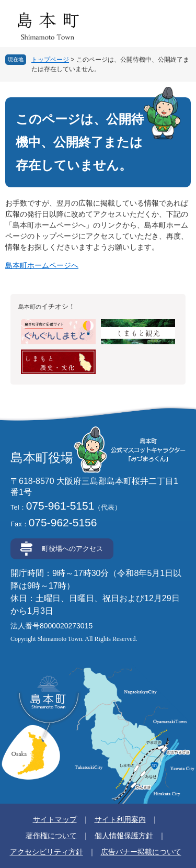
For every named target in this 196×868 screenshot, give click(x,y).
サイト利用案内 (120, 819)
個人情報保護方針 (124, 836)
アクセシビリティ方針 (47, 852)
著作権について (51, 836)
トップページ (50, 60)
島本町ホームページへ (42, 265)
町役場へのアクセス (72, 549)
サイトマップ (55, 819)
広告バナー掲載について (141, 852)
